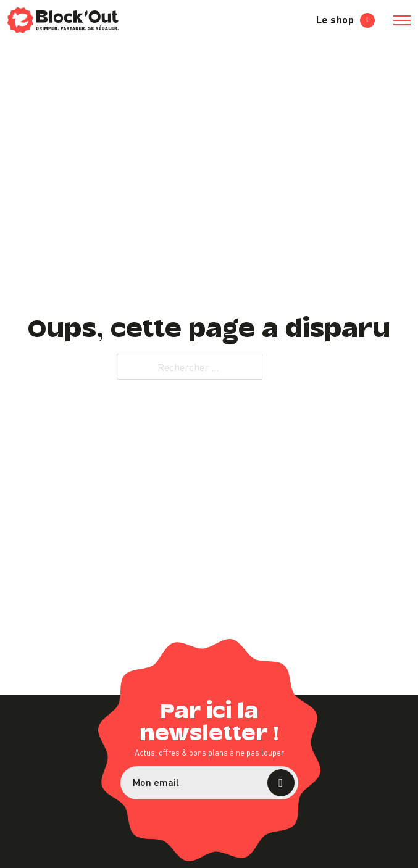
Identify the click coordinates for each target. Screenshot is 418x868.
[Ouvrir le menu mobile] (402, 20)
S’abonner (281, 783)
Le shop (345, 20)
